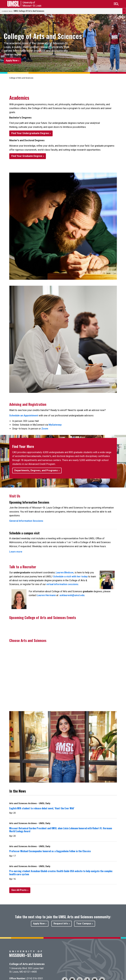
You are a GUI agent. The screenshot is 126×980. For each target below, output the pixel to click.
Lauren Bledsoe (65, 573)
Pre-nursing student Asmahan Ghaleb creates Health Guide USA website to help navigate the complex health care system (61, 873)
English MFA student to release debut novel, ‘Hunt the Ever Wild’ (42, 808)
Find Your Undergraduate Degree (30, 133)
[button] (116, 4)
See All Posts (19, 890)
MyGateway (55, 425)
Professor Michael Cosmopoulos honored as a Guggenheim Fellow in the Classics (50, 851)
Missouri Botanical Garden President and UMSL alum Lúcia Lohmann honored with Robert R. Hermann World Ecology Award (61, 830)
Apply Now (12, 60)
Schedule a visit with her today (70, 577)
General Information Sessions (26, 521)
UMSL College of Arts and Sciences (29, 11)
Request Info (61, 924)
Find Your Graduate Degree (27, 156)
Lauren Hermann (46, 595)
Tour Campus (84, 924)
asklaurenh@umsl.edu (72, 595)
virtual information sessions (62, 584)
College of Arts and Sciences (27, 964)
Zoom (45, 429)
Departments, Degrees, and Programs (36, 470)
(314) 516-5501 (35, 978)
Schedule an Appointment (24, 416)
